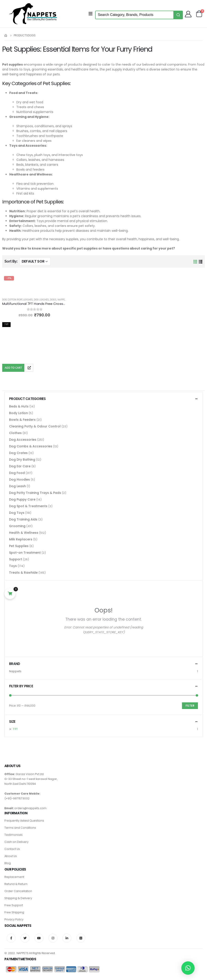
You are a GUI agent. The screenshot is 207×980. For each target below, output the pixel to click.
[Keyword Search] (134, 15)
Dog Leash (17, 486)
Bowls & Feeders (22, 420)
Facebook (11, 938)
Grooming (17, 526)
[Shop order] (35, 261)
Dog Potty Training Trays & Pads (35, 493)
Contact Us (12, 849)
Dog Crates (18, 453)
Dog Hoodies (19, 479)
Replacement (14, 877)
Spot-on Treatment (25, 553)
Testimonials (14, 835)
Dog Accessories (23, 440)
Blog (8, 863)
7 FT (15, 729)
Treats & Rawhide (23, 573)
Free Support (14, 905)
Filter (190, 706)
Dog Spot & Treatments (28, 506)
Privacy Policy (14, 919)
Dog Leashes (41, 300)
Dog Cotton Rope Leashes (17, 300)
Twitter (25, 938)
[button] (188, 968)
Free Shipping (14, 912)
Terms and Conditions (20, 828)
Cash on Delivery (16, 842)
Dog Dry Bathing (22, 460)
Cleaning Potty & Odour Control (35, 426)
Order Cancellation (18, 891)
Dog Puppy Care (22, 499)
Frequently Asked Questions (24, 821)
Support (16, 559)
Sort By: (11, 261)
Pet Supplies (19, 546)
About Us (11, 856)
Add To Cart (13, 368)
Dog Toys (17, 513)
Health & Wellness (24, 533)
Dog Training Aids (23, 519)
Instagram (53, 938)
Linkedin (67, 938)
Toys (13, 566)
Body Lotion (18, 413)
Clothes (15, 433)
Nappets (62, 300)
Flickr (81, 938)
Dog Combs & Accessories (31, 446)
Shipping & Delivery (18, 898)
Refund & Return (16, 884)
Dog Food (17, 473)
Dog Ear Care (20, 466)
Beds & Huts (19, 406)
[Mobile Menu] (92, 14)
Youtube (39, 938)
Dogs (53, 300)
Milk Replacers (21, 539)
